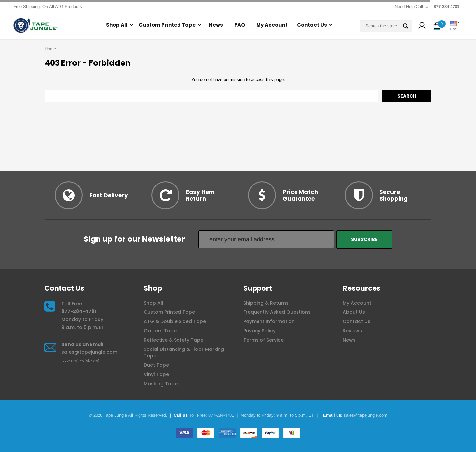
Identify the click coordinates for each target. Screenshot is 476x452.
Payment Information (269, 321)
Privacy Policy (259, 331)
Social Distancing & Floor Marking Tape (184, 352)
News (216, 25)
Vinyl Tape (156, 374)
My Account (272, 25)
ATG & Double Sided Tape (175, 321)
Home (50, 49)
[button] (422, 27)
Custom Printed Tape (167, 25)
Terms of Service (263, 340)
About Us (354, 312)
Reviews (352, 331)
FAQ (240, 25)
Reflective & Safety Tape (174, 340)
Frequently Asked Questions (277, 312)
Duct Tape (156, 365)
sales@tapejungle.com (89, 352)
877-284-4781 (79, 311)
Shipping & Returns (266, 303)
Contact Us (312, 25)
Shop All (117, 25)
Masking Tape (161, 384)
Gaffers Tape (160, 331)
